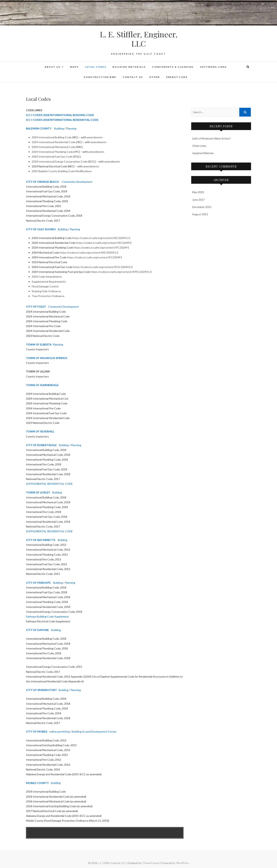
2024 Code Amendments (47, 277)
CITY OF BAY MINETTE (41, 540)
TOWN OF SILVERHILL (40, 431)
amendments (95, 137)
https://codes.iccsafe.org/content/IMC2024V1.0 (89, 252)
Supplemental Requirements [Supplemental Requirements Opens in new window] (49, 282)
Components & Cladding (173, 67)
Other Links (199, 146)
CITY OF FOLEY (36, 307)
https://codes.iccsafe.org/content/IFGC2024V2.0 (103, 267)
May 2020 (198, 192)
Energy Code (177, 77)
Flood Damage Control (45, 286)
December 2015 (202, 207)
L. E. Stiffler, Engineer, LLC (139, 39)
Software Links (213, 67)
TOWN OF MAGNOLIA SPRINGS (47, 358)
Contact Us (133, 77)
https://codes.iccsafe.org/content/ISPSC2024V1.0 (121, 272)
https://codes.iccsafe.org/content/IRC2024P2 (104, 243)
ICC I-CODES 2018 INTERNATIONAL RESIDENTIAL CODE (62, 120)
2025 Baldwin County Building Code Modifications (62, 171)
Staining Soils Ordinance (47, 291)
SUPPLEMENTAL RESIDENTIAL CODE (49, 484)
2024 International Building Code (52, 137)
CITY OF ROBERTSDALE (41, 445)
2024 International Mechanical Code (54, 147)
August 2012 (200, 214)
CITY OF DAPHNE (37, 630)
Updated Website (203, 153)
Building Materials (129, 67)
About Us (53, 67)
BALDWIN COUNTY (39, 128)
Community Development (77, 182)
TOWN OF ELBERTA (39, 344)
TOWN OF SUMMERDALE (42, 385)
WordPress (183, 863)
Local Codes (96, 67)
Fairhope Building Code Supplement (47, 616)
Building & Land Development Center (94, 732)
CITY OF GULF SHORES (41, 229)
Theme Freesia (151, 863)
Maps (74, 67)
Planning (71, 128)
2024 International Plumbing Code (52, 152)
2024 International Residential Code (54, 142)
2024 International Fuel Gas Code (52, 156)
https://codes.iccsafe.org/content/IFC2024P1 (95, 257)
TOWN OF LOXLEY (38, 492)
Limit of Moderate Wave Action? (211, 138)
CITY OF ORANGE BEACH (42, 182)
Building (59, 128)
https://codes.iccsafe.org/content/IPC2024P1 (101, 247)
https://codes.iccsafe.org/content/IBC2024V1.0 (101, 238)
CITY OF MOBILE (37, 732)
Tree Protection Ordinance (48, 296)
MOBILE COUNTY (37, 783)
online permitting (60, 732)
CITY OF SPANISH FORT (41, 690)
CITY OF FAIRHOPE (38, 583)
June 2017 (198, 200)
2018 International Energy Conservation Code (60, 161)
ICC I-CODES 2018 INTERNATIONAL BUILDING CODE (60, 115)
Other (155, 77)
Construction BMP (100, 77)
